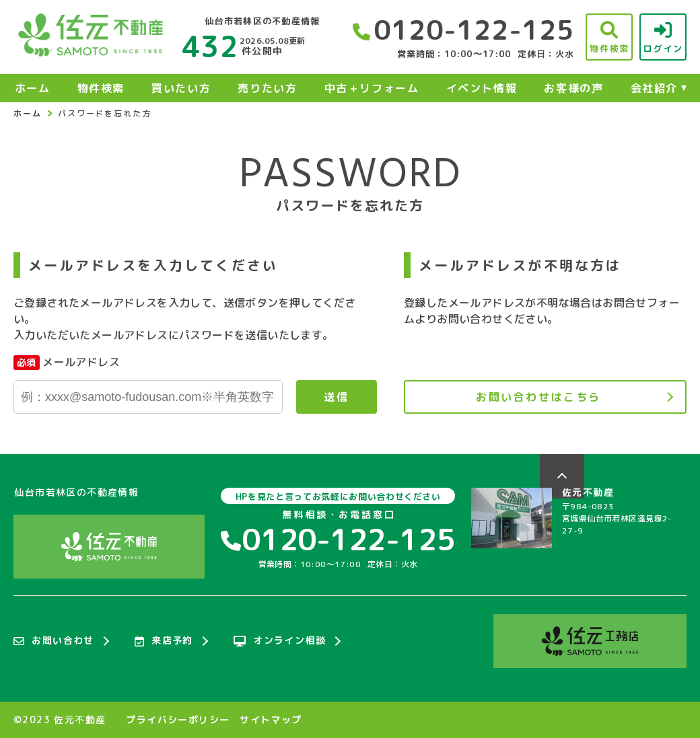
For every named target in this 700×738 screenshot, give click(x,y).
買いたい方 (181, 88)
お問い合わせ (54, 641)
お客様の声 (573, 88)
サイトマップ (271, 720)
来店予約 (164, 641)
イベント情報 (482, 88)
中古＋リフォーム (372, 88)
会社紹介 (654, 88)
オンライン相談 (280, 641)
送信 (336, 397)
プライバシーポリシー (178, 720)
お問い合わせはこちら (538, 397)
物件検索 (101, 88)
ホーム (33, 88)
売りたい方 (267, 88)
